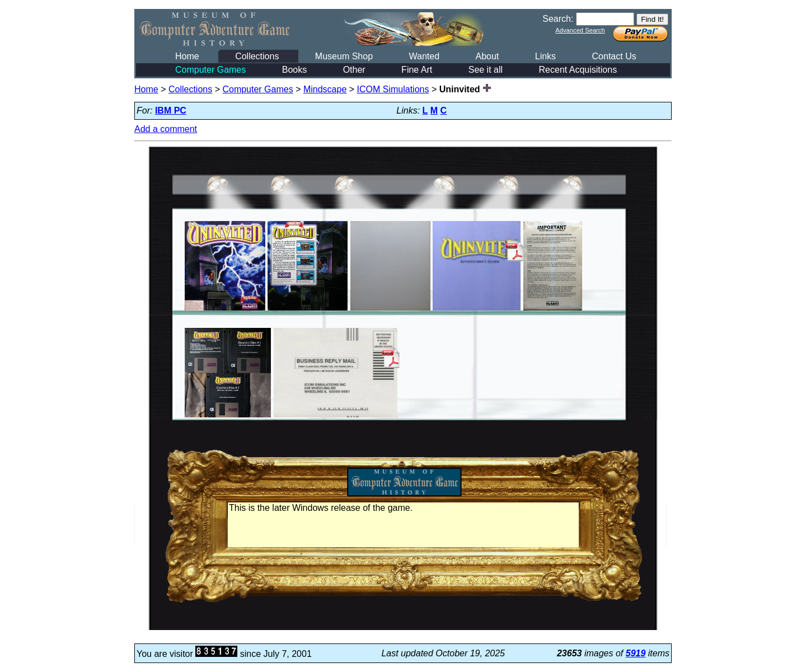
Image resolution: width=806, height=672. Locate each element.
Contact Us (614, 56)
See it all (486, 70)
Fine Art (417, 70)
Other (354, 70)
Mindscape (325, 89)
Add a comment (166, 129)
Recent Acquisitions (578, 70)
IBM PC (171, 111)
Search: (558, 19)
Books (294, 70)
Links (545, 56)
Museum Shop (344, 56)
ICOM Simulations (393, 89)
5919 (636, 653)
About (487, 56)
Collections (257, 56)
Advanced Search (580, 30)
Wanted (424, 56)
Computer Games (210, 70)
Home (187, 56)
